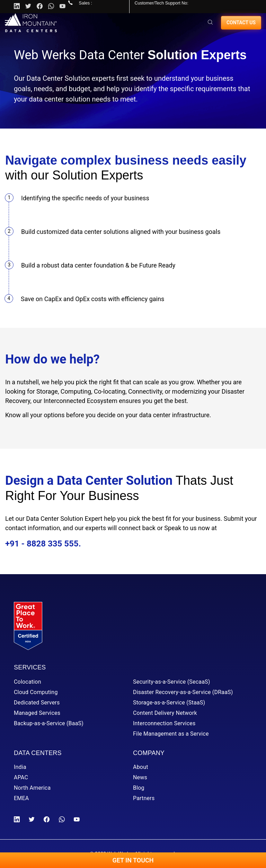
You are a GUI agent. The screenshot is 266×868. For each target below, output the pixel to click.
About (141, 767)
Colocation (28, 682)
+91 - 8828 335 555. (43, 544)
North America (32, 788)
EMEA (21, 798)
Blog (139, 788)
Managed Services (37, 713)
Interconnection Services (164, 723)
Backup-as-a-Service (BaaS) (49, 723)
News (140, 777)
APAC (21, 777)
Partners (144, 798)
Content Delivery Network (165, 713)
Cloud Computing (36, 692)
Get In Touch (133, 860)
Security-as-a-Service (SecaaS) (172, 682)
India (20, 767)
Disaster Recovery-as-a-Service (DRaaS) (183, 692)
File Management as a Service (171, 734)
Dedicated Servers (37, 703)
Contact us (241, 23)
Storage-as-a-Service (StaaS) (169, 703)
